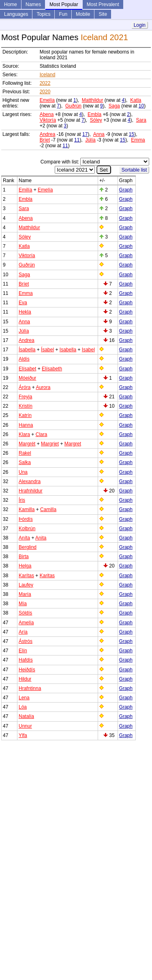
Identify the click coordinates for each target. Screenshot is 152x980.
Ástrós (26, 641)
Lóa (23, 707)
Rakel (25, 453)
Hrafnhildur (31, 491)
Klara (24, 434)
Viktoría (48, 120)
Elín (23, 651)
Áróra (25, 387)
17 (85, 134)
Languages (16, 14)
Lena (24, 698)
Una (23, 472)
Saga (114, 106)
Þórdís (26, 519)
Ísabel (47, 350)
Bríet (45, 140)
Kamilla (27, 509)
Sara (141, 120)
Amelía (26, 623)
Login (140, 25)
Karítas (26, 576)
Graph (126, 190)
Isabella (68, 350)
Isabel (88, 350)
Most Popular (64, 4)
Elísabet (27, 369)
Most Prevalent (103, 4)
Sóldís (25, 613)
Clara (42, 434)
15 (132, 134)
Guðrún (73, 106)
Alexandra (30, 481)
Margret (73, 444)
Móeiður (27, 378)
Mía (23, 604)
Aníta (24, 538)
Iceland (48, 75)
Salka (25, 462)
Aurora (43, 387)
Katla (136, 100)
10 (141, 106)
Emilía (25, 190)
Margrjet (50, 444)
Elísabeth (52, 369)
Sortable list (134, 170)
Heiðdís (27, 670)
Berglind (28, 547)
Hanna (26, 425)
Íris (22, 500)
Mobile (83, 14)
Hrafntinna (30, 688)
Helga (25, 566)
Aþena (47, 114)
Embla (94, 114)
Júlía (90, 140)
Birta (24, 557)
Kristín (26, 406)
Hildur (25, 679)
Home (11, 4)
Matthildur (93, 100)
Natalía (26, 716)
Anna (99, 134)
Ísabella (27, 350)
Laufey (26, 585)
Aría (23, 632)
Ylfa (23, 735)
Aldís (24, 359)
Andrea (48, 134)
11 (77, 140)
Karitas (47, 576)
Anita (41, 538)
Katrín (25, 415)
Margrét (27, 444)
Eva (23, 303)
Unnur (25, 726)
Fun (63, 14)
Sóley (96, 120)
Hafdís (26, 660)
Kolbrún (27, 529)
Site (103, 14)
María (25, 594)
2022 (45, 83)
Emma (138, 140)
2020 (45, 92)
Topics (43, 14)
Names (33, 4)
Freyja (25, 397)
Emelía (47, 100)
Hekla (25, 312)
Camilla (48, 509)
